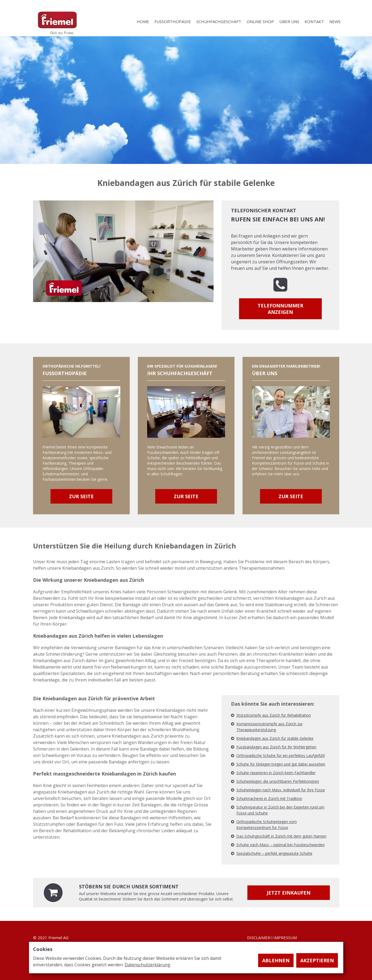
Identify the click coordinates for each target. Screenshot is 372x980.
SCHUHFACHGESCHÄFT (219, 21)
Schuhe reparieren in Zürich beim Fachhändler (276, 773)
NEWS (335, 21)
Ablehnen (276, 960)
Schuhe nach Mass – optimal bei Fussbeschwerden (281, 845)
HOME (143, 21)
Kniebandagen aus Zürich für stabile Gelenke (275, 738)
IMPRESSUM (285, 938)
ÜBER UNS (289, 21)
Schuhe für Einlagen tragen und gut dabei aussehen (281, 764)
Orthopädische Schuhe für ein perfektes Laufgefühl (281, 755)
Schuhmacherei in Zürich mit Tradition (269, 798)
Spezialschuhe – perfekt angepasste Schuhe (274, 853)
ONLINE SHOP (260, 21)
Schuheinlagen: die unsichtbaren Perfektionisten (278, 781)
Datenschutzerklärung (147, 965)
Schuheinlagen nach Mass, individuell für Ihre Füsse (281, 790)
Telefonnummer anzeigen (280, 309)
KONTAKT (314, 21)
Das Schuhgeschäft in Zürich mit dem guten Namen (281, 836)
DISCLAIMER (259, 938)
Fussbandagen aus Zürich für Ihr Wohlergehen (276, 747)
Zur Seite (81, 496)
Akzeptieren (317, 960)
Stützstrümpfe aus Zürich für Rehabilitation (274, 715)
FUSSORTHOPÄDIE (173, 21)
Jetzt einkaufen (289, 893)
